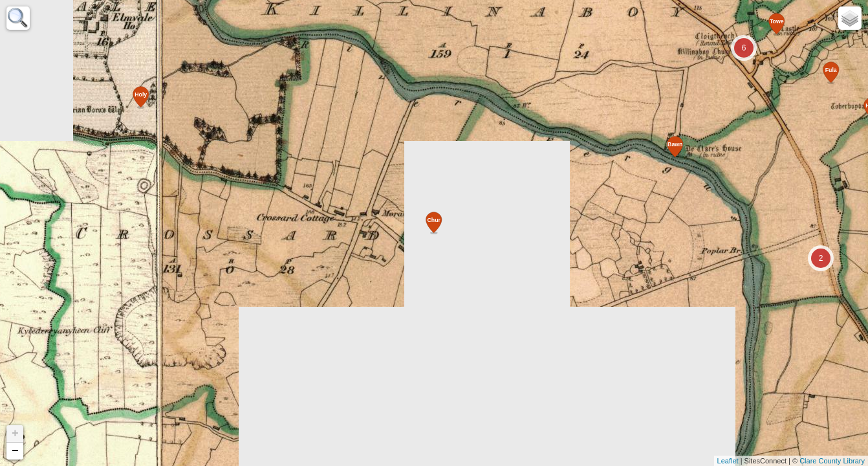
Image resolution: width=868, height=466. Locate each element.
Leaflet (728, 461)
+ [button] (15, 434)
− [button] (15, 451)
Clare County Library (832, 461)
